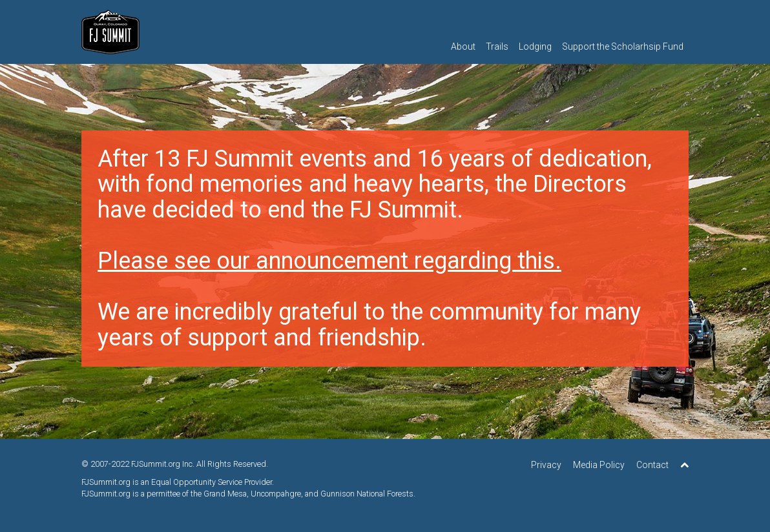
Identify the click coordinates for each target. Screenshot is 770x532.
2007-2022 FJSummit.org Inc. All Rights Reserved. (179, 464)
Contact (652, 465)
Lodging (535, 46)
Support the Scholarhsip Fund (623, 46)
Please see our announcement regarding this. (329, 261)
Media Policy (599, 465)
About (463, 46)
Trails (497, 46)
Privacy (546, 465)
